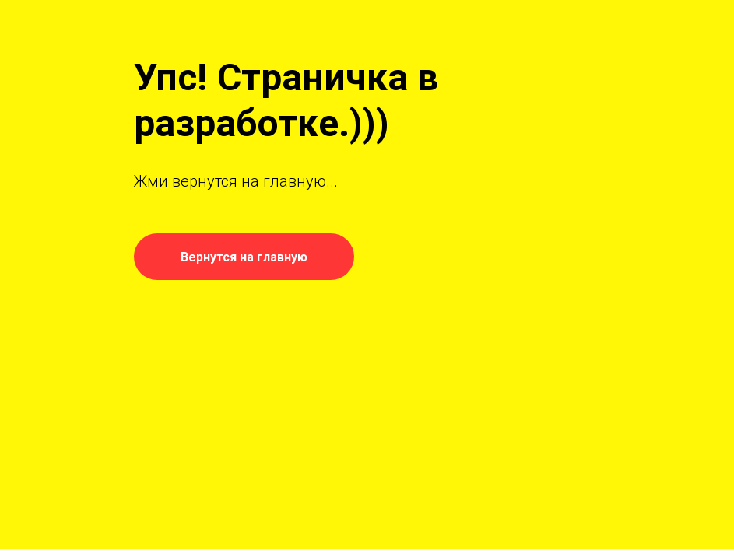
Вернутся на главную (244, 257)
